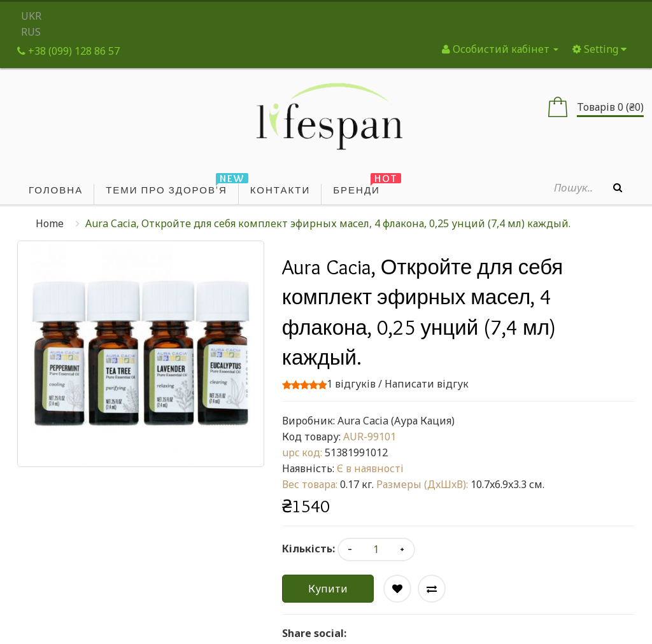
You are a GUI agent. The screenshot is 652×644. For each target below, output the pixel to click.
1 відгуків (351, 384)
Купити (328, 589)
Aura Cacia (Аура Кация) (396, 421)
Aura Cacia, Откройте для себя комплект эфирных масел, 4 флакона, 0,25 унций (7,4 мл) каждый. (328, 223)
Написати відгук (427, 384)
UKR (31, 16)
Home (50, 223)
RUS (31, 32)
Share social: (314, 633)
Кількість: (308, 549)
